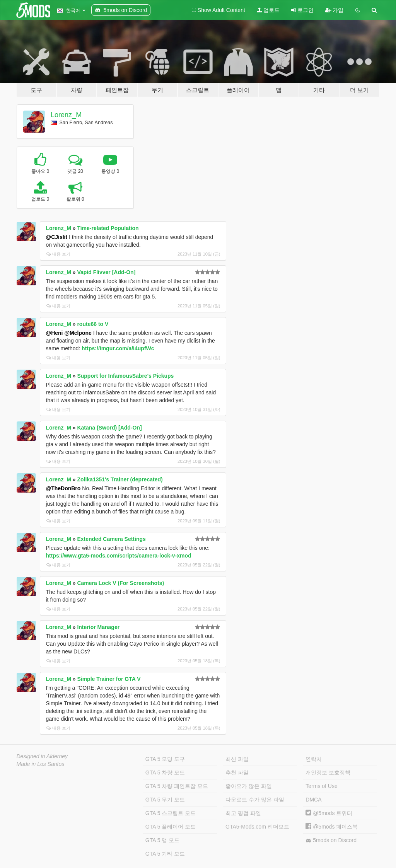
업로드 (268, 10)
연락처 (314, 759)
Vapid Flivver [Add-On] (106, 272)
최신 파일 (237, 759)
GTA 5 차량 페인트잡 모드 (177, 786)
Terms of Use (321, 786)
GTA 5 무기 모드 (165, 800)
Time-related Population (108, 228)
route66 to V (93, 324)
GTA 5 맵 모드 (162, 840)
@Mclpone (78, 333)
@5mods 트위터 (329, 813)
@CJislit (57, 237)
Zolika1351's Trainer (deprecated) (120, 479)
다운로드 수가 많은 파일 (255, 800)
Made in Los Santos (41, 764)
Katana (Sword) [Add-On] (109, 428)
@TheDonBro (63, 488)
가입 (335, 10)
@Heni (55, 333)
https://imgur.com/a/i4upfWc (118, 348)
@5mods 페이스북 (332, 827)
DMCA (313, 800)
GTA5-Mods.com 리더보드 (257, 827)
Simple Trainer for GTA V (109, 679)
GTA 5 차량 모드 (165, 773)
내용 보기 (58, 254)
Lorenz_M (66, 115)
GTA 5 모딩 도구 (165, 759)
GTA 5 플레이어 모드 (171, 827)
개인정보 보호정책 (328, 773)
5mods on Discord (331, 840)
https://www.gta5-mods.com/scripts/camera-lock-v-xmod (119, 556)
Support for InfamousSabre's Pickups (125, 376)
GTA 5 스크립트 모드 (171, 813)
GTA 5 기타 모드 (165, 854)
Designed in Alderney (42, 756)
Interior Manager (98, 627)
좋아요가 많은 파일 (249, 786)
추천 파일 (237, 773)
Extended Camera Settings (111, 539)
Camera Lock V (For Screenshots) (120, 583)
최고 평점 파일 (243, 813)
